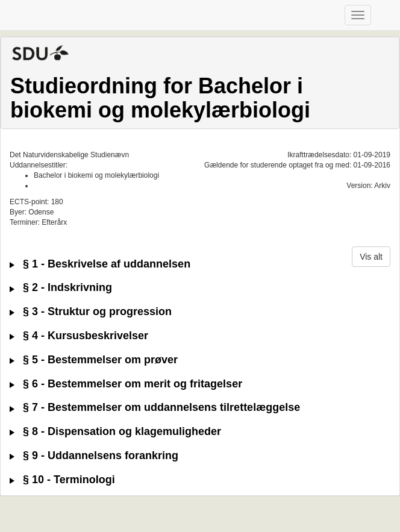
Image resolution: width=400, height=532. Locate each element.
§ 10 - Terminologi (62, 480)
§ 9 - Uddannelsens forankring (94, 456)
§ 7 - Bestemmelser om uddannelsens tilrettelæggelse (155, 408)
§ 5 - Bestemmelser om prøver (94, 360)
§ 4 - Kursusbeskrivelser (79, 336)
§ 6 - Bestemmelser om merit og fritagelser (126, 384)
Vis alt (371, 257)
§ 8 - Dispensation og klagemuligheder (115, 432)
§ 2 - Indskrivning (61, 288)
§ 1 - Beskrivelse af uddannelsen (100, 264)
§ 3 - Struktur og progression (91, 312)
